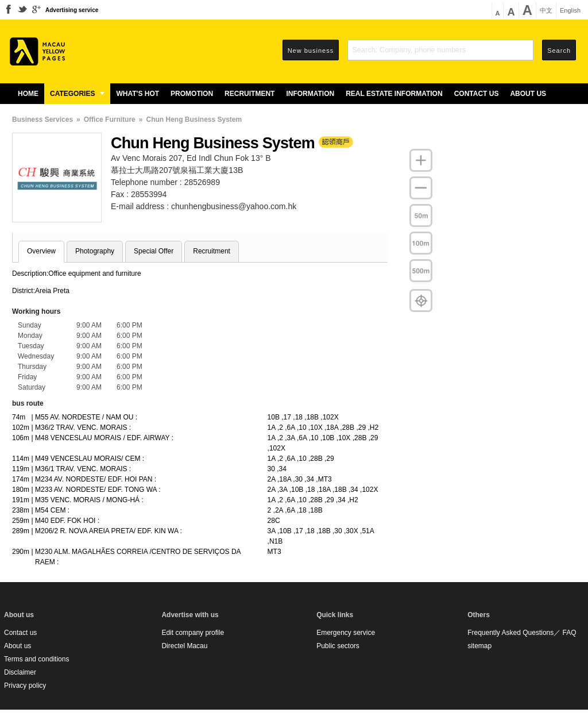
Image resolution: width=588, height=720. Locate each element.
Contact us (477, 94)
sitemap (479, 646)
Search (559, 51)
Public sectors (338, 646)
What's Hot (138, 94)
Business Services (42, 120)
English (570, 11)
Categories (77, 94)
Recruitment (249, 94)
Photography (95, 251)
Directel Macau (184, 646)
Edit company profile (193, 633)
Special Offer (154, 251)
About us (528, 94)
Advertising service (72, 10)
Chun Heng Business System (194, 120)
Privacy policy (25, 686)
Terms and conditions (36, 659)
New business (311, 51)
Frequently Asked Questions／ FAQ (522, 633)
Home (28, 94)
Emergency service (346, 633)
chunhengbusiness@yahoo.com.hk (234, 206)
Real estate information (394, 94)
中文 (546, 11)
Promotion (192, 94)
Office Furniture (110, 120)
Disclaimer (20, 672)
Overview (41, 251)
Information (310, 94)
